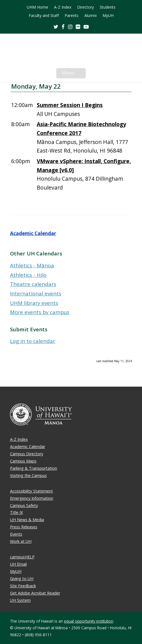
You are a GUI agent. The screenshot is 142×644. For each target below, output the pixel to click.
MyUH (108, 16)
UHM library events (34, 303)
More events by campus (40, 312)
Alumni (90, 16)
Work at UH (21, 541)
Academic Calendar (33, 233)
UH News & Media (27, 520)
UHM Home (37, 7)
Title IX (16, 512)
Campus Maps (23, 461)
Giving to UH (22, 579)
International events (36, 293)
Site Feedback (23, 586)
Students (108, 7)
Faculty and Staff (44, 16)
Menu (74, 74)
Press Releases (24, 527)
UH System (20, 600)
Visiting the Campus (28, 475)
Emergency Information (32, 498)
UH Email (18, 564)
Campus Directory (27, 454)
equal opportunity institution (89, 621)
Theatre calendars (33, 284)
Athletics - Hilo (28, 275)
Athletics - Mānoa (32, 265)
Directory (85, 7)
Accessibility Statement (31, 491)
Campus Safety (24, 505)
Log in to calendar (33, 341)
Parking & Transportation (34, 468)
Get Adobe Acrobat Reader (35, 593)
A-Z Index (63, 7)
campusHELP (22, 557)
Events (16, 534)
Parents (72, 16)
